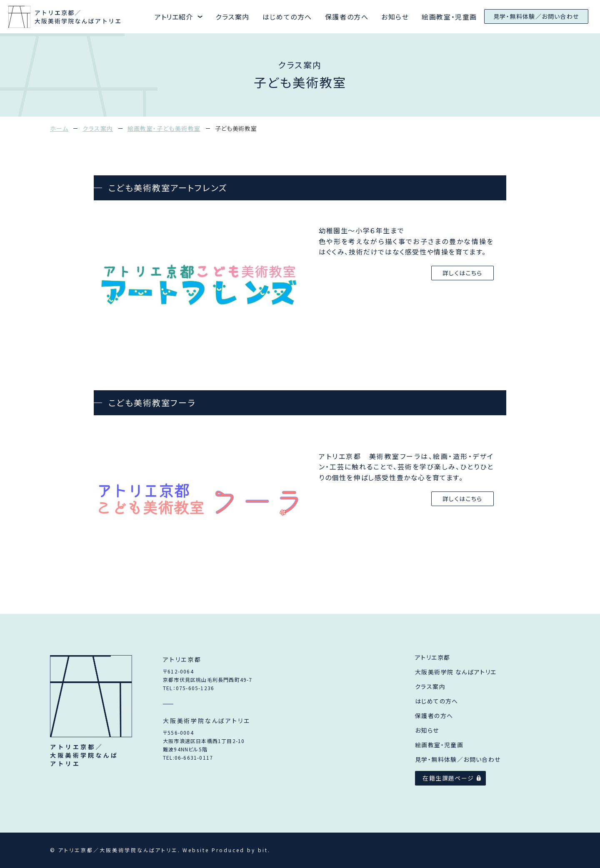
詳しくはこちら (462, 273)
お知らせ (395, 17)
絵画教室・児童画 (449, 17)
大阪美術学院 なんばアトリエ (456, 672)
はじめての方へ (287, 17)
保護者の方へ (347, 17)
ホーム (59, 128)
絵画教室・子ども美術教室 (164, 128)
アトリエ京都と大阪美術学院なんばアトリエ (65, 17)
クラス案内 (232, 17)
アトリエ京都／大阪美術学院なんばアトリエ (91, 712)
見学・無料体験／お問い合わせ (536, 16)
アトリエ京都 (432, 657)
